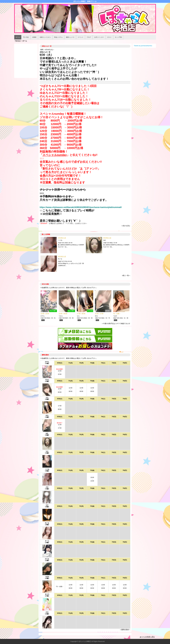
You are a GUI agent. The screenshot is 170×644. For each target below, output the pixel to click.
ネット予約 (118, 37)
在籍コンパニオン (45, 37)
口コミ (109, 37)
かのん (43, 316)
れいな (60, 259)
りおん (61, 316)
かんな (47, 559)
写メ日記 (26, 37)
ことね (60, 240)
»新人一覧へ (126, 275)
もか (47, 505)
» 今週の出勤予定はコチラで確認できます (116, 324)
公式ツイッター (99, 37)
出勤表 (34, 37)
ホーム (18, 37)
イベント (81, 37)
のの (47, 612)
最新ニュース (70, 37)
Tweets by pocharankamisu (143, 46)
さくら (47, 541)
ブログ (89, 37)
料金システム (58, 37)
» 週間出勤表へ (125, 630)
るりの (47, 594)
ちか (47, 451)
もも (78, 316)
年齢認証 (18, 41)
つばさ (115, 316)
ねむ (105, 240)
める (96, 316)
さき (47, 487)
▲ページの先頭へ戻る (147, 637)
